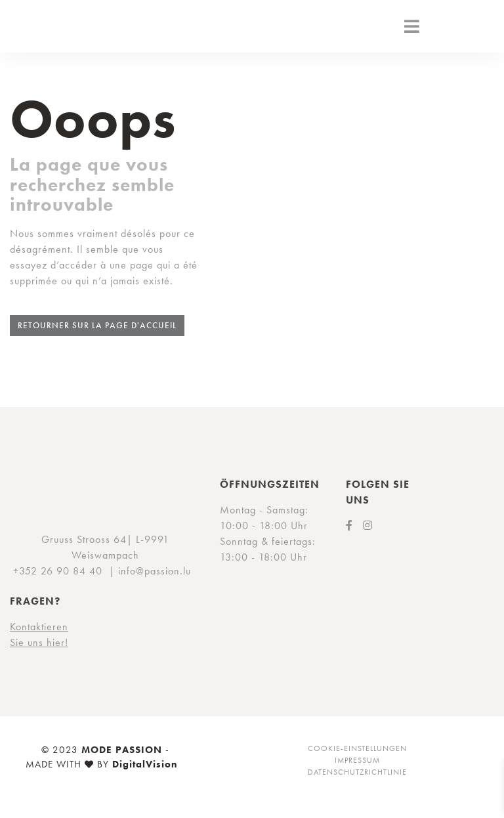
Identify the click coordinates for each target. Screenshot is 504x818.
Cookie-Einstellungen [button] (357, 748)
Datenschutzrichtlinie (357, 772)
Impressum (357, 760)
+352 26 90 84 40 (58, 571)
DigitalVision (145, 764)
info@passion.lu (155, 571)
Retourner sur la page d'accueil (97, 325)
